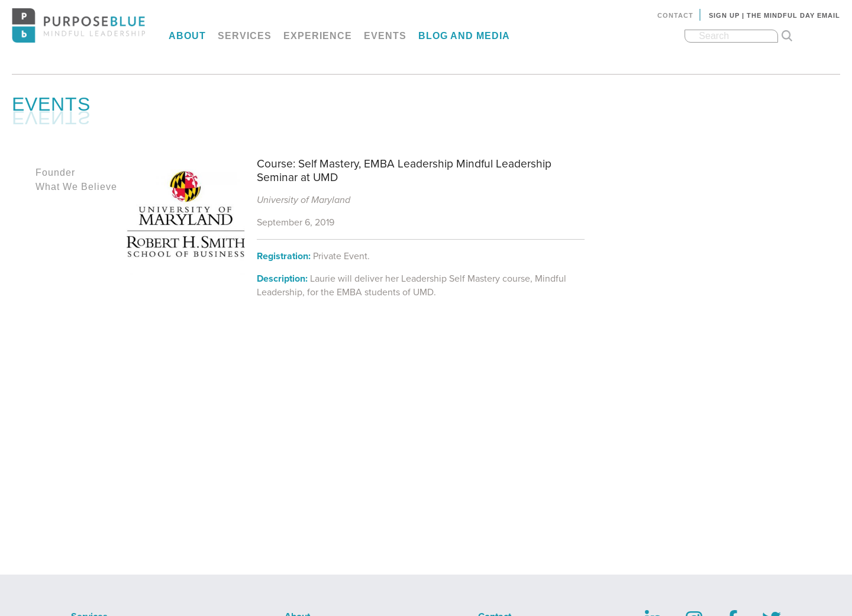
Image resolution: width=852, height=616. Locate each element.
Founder (55, 172)
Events (385, 36)
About (187, 36)
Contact (675, 15)
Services (245, 36)
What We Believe (76, 187)
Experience (318, 36)
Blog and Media (464, 36)
